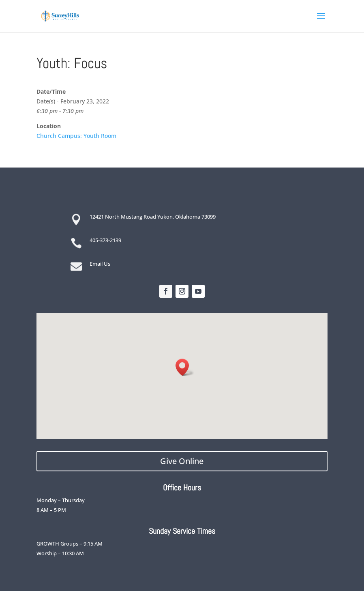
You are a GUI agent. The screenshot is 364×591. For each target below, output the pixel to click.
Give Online (182, 461)
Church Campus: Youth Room (76, 136)
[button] (185, 367)
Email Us (100, 264)
